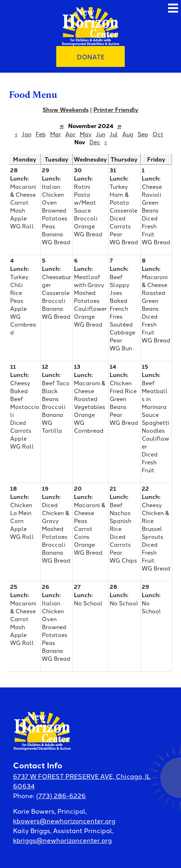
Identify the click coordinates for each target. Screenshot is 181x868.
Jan (27, 134)
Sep (143, 134)
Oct (158, 134)
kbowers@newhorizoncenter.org (64, 821)
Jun (101, 134)
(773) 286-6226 (61, 795)
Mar (56, 134)
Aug (128, 134)
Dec (95, 142)
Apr (70, 134)
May (86, 134)
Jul (114, 134)
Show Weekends (66, 110)
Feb (41, 134)
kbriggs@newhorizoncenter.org (62, 840)
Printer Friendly (116, 110)
